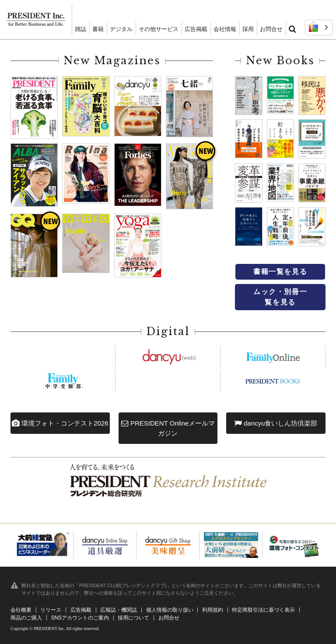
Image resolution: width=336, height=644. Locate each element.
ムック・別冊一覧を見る (280, 297)
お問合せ (271, 29)
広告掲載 (196, 29)
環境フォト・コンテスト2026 (60, 423)
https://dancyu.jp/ (168, 357)
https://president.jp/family (273, 357)
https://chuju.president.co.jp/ (63, 381)
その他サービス (159, 29)
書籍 (98, 29)
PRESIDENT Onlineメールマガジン (168, 428)
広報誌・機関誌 (119, 610)
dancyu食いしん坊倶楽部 (276, 423)
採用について (133, 618)
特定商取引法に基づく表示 (263, 610)
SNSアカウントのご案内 (80, 618)
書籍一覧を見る (280, 272)
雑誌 (80, 29)
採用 (248, 29)
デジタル (121, 29)
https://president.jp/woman (168, 381)
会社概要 (21, 610)
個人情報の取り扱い (170, 610)
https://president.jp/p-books (273, 381)
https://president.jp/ (63, 357)
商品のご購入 (26, 618)
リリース (51, 610)
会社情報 (225, 29)
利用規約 (213, 610)
